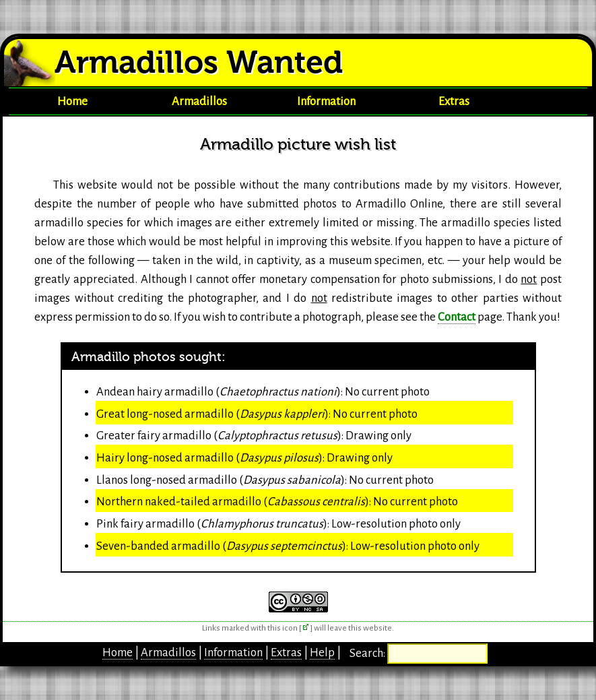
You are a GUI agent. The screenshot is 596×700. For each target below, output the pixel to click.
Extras (454, 101)
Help (322, 653)
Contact (457, 317)
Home (72, 101)
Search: (368, 653)
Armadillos (199, 101)
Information (326, 101)
